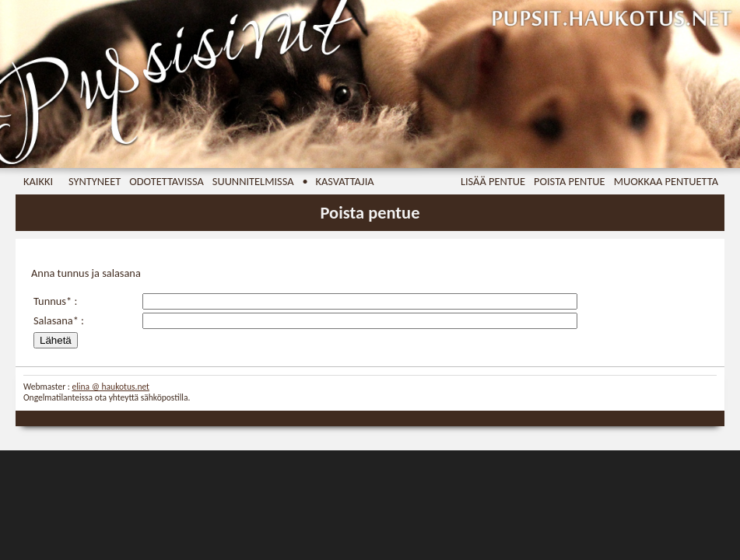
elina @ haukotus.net (110, 387)
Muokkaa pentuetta (666, 181)
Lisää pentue (493, 181)
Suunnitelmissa (253, 181)
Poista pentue (570, 181)
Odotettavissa (167, 181)
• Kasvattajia (338, 181)
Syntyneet (95, 181)
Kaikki (38, 181)
